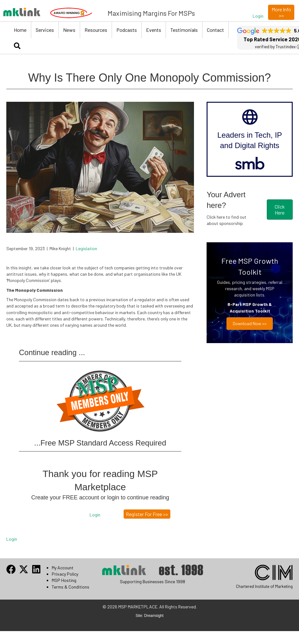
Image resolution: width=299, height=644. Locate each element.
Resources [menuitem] (96, 30)
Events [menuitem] (154, 30)
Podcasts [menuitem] (127, 30)
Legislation (86, 248)
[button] (258, 16)
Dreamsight (154, 616)
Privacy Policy (65, 574)
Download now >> (250, 323)
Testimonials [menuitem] (184, 30)
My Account (63, 568)
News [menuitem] (69, 30)
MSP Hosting (64, 580)
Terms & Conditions (70, 587)
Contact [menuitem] (215, 30)
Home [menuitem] (20, 30)
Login (12, 539)
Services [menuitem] (45, 30)
